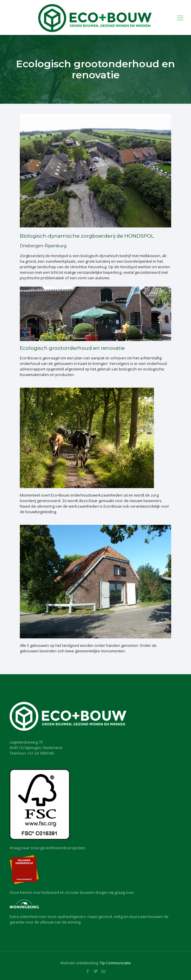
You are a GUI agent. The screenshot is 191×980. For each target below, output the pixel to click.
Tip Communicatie (115, 963)
